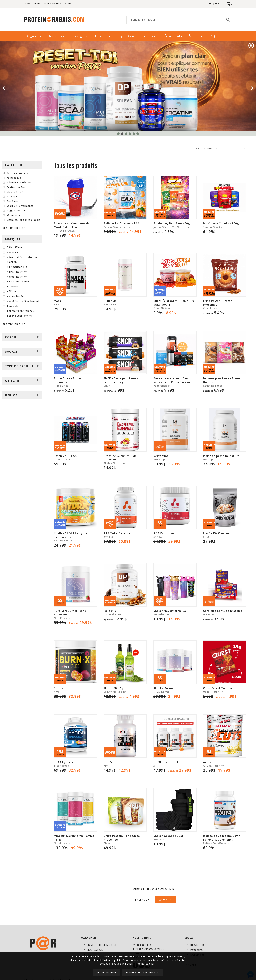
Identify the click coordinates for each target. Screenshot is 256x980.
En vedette (103, 36)
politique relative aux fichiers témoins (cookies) (128, 964)
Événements (173, 36)
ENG (210, 4)
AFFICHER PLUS (16, 228)
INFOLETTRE (198, 945)
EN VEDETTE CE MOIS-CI (101, 945)
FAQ (212, 36)
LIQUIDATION (95, 950)
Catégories (33, 36)
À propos (195, 36)
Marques (57, 36)
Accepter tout (106, 972)
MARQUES (22, 239)
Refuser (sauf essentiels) (142, 972)
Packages (80, 36)
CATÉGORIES (15, 165)
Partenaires (149, 36)
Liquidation (126, 36)
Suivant (165, 900)
